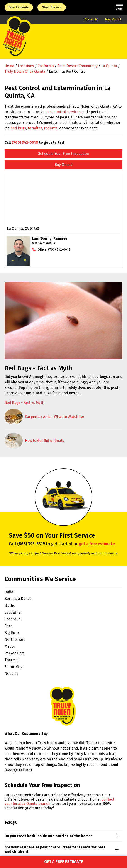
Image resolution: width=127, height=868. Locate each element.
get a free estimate (97, 544)
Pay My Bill (113, 19)
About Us (91, 19)
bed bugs (18, 128)
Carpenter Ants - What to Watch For (55, 417)
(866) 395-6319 (31, 544)
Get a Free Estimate (64, 862)
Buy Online (64, 165)
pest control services (63, 112)
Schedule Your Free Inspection (63, 154)
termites (35, 128)
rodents (51, 128)
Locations (26, 66)
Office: (54, 249)
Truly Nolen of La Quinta (25, 71)
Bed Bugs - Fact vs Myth (24, 403)
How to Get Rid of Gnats (45, 441)
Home (9, 66)
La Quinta (109, 66)
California (46, 66)
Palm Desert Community (77, 66)
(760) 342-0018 (25, 142)
